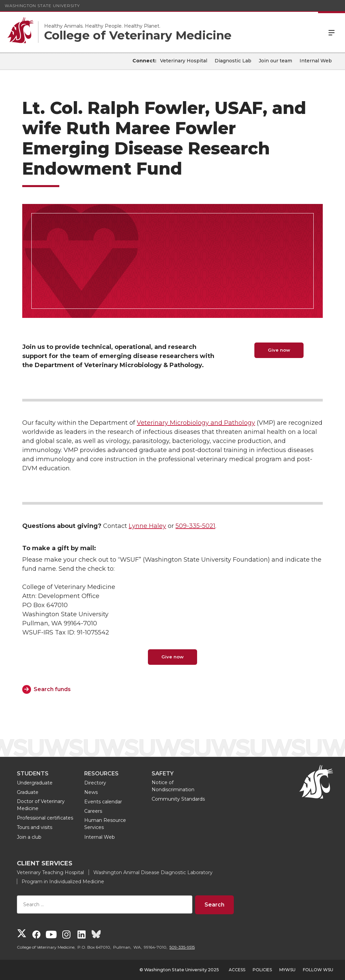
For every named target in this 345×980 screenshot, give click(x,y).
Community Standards (178, 799)
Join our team (275, 61)
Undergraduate (35, 783)
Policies (262, 970)
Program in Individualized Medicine (63, 882)
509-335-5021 (195, 526)
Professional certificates (45, 818)
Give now (279, 350)
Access (237, 970)
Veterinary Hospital (184, 61)
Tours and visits (35, 827)
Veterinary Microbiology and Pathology (196, 423)
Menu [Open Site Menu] (332, 32)
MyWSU (287, 970)
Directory (95, 783)
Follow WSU (318, 970)
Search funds (52, 689)
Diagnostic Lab (233, 61)
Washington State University (42, 6)
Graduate (28, 792)
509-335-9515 (182, 947)
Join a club (29, 837)
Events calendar (103, 802)
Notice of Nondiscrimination (173, 786)
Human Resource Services (105, 824)
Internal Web (316, 61)
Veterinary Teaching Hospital (50, 872)
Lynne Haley (147, 526)
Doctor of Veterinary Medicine (41, 805)
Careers (93, 811)
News (91, 792)
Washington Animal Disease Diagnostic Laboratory (153, 872)
